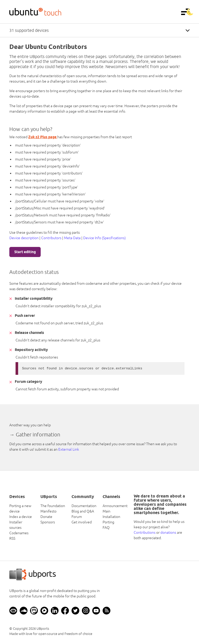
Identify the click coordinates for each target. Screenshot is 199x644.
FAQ (106, 528)
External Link (69, 449)
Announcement (115, 506)
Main (106, 511)
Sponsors (48, 522)
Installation (111, 517)
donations (168, 532)
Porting (108, 522)
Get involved (82, 522)
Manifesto (48, 511)
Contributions (145, 532)
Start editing (25, 252)
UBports (43, 629)
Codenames (19, 533)
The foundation (53, 506)
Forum (77, 517)
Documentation (84, 506)
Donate (46, 517)
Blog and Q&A (83, 511)
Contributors (51, 238)
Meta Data (72, 238)
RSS (12, 538)
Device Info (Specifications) (104, 238)
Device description (24, 238)
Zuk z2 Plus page (43, 137)
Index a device (21, 517)
